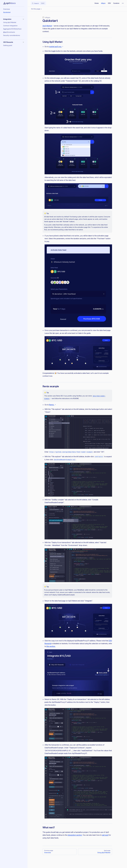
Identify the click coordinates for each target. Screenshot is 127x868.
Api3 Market (47, 26)
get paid (105, 835)
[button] (14, 19)
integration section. (75, 835)
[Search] (38, 3)
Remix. (52, 405)
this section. (51, 646)
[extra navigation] (123, 3)
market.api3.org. (55, 47)
